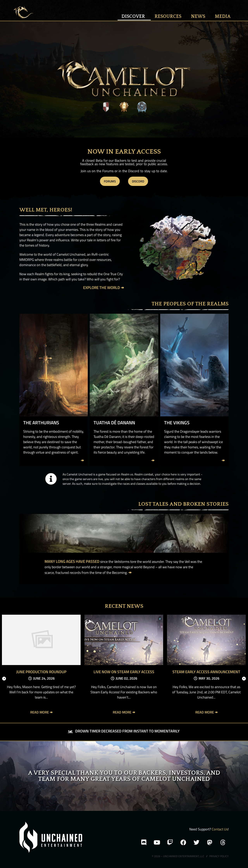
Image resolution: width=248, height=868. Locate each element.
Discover (134, 16)
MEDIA (223, 16)
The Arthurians (41, 423)
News (199, 16)
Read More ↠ (41, 712)
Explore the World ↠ (104, 287)
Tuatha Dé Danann (114, 423)
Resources (169, 16)
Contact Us (220, 829)
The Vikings (177, 423)
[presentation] (4, 679)
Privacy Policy (219, 856)
